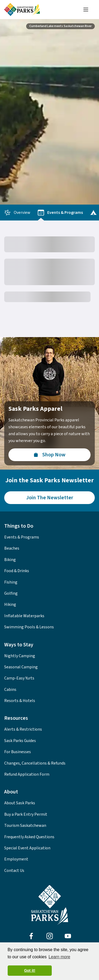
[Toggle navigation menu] (86, 10)
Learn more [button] (59, 957)
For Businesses (18, 752)
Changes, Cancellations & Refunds (35, 763)
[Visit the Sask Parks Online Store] (49, 455)
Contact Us (14, 871)
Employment (16, 859)
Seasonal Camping (21, 667)
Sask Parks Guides (20, 741)
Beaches (12, 548)
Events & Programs (60, 213)
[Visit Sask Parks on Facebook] (31, 936)
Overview (17, 213)
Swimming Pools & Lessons (29, 627)
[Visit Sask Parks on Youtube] (68, 936)
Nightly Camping (20, 656)
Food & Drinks (17, 571)
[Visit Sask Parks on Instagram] (50, 936)
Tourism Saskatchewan (25, 826)
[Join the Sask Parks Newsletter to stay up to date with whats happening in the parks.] (49, 498)
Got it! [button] (30, 970)
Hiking (10, 604)
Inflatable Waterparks (24, 616)
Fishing (11, 582)
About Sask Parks (20, 803)
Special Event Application (27, 848)
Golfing (11, 593)
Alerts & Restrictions (23, 729)
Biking (10, 560)
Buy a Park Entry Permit (26, 814)
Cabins (10, 690)
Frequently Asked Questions (29, 837)
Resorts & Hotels (20, 701)
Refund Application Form (27, 774)
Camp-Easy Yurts (19, 678)
